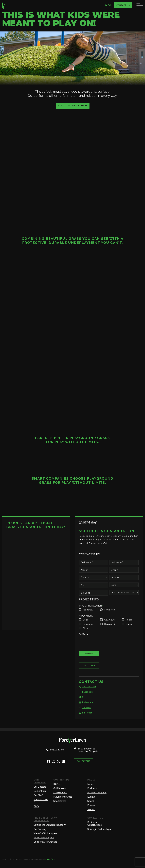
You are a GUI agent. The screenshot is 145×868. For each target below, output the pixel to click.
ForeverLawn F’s (41, 801)
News (90, 784)
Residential (88, 610)
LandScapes (60, 793)
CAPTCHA (84, 634)
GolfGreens (60, 788)
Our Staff (38, 795)
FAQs (36, 806)
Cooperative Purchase (45, 842)
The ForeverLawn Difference (46, 819)
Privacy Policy (50, 859)
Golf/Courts (110, 620)
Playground (110, 624)
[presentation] (100, 642)
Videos (91, 810)
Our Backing (40, 829)
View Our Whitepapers (45, 833)
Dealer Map (40, 791)
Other (85, 628)
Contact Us (123, 5)
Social (91, 801)
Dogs (85, 620)
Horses (129, 620)
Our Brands (61, 780)
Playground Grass (63, 797)
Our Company (40, 781)
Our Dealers (40, 787)
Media (91, 780)
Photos (91, 805)
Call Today (89, 665)
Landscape (88, 624)
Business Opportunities (95, 824)
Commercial (110, 610)
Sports (129, 624)
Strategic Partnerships (99, 829)
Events (91, 797)
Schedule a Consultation (73, 106)
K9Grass (58, 784)
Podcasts (92, 788)
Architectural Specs (44, 838)
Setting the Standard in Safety (50, 825)
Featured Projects (97, 793)
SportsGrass (60, 801)
